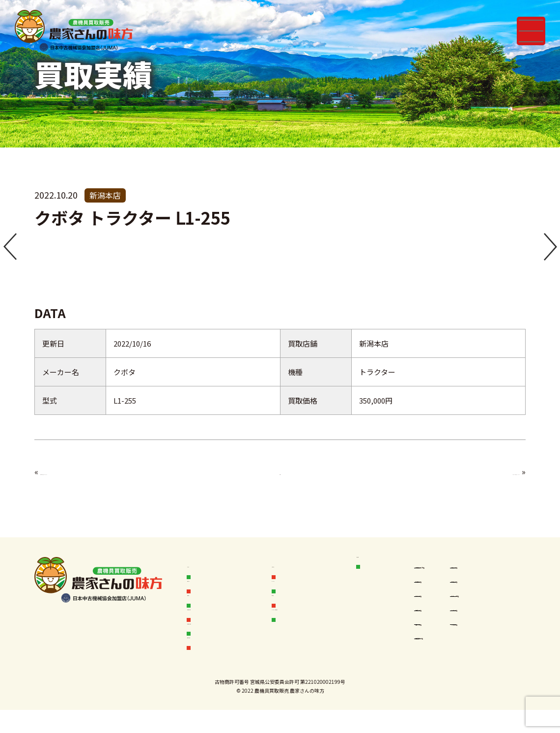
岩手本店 (436, 601)
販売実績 (209, 602)
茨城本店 (487, 636)
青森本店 (487, 567)
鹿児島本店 (439, 653)
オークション (301, 584)
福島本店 (436, 618)
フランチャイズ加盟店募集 (318, 627)
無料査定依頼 (216, 657)
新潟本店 (487, 618)
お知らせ (209, 566)
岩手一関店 (490, 601)
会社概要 (294, 602)
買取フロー (212, 584)
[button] (10, 248)
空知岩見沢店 (442, 567)
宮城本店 (487, 584)
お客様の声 (297, 566)
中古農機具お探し (224, 639)
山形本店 (436, 636)
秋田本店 (436, 584)
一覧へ (280, 471)
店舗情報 (378, 566)
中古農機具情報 (220, 621)
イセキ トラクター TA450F (87, 471)
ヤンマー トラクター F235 (468, 471)
